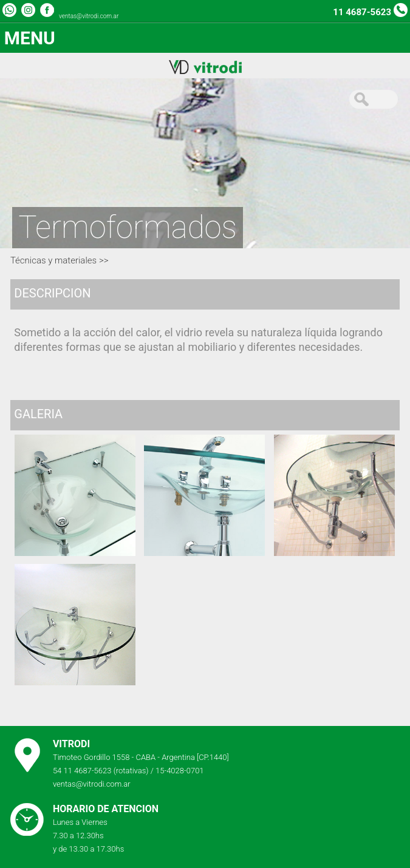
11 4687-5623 (362, 12)
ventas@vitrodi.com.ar (89, 16)
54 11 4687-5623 (82, 771)
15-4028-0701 (180, 771)
